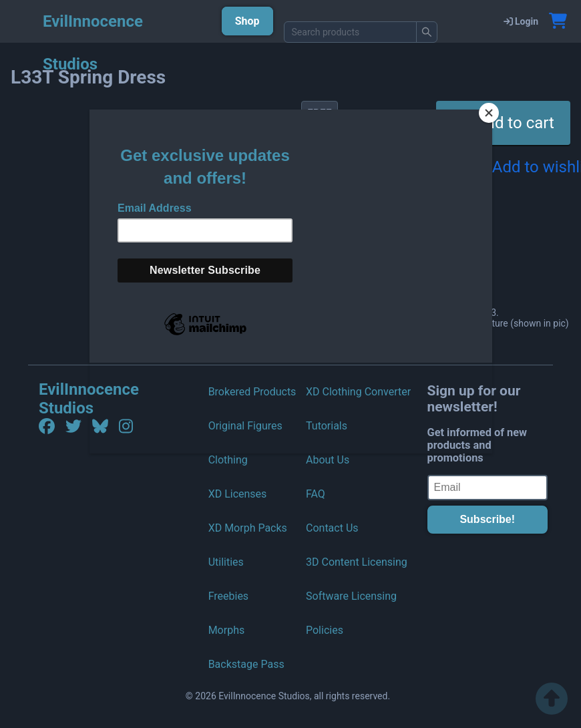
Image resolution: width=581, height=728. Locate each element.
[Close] (489, 113)
